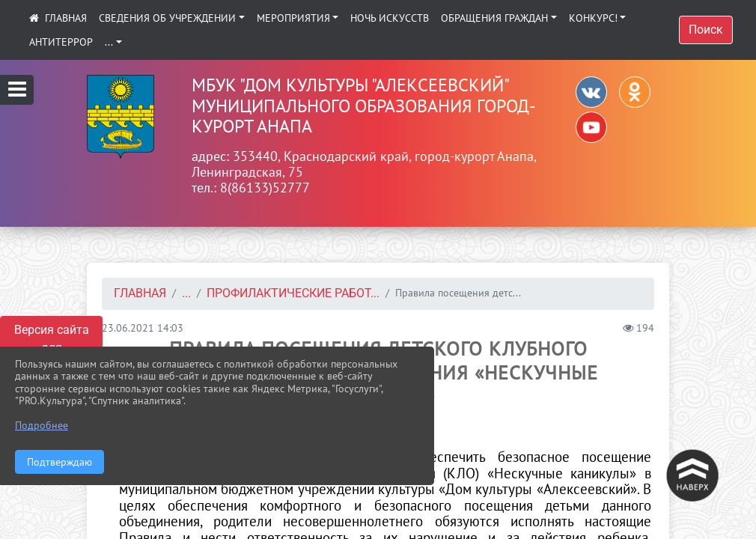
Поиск (706, 30)
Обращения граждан (494, 18)
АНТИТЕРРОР (61, 42)
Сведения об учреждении (167, 18)
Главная (140, 293)
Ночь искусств (390, 18)
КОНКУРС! (593, 18)
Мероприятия (293, 18)
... (109, 42)
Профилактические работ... (293, 293)
